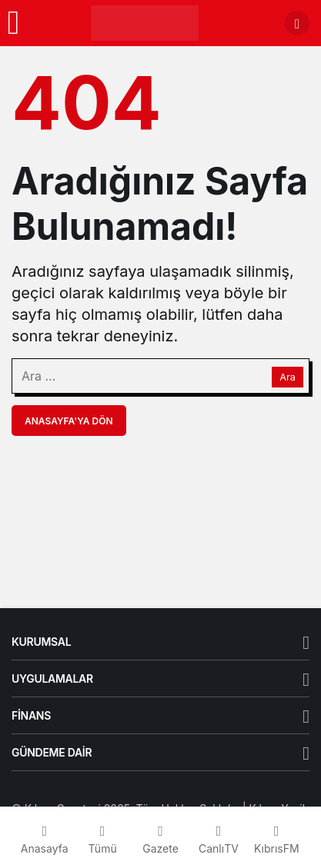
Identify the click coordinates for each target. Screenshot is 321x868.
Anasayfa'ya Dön (69, 421)
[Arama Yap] (297, 23)
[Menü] (13, 23)
